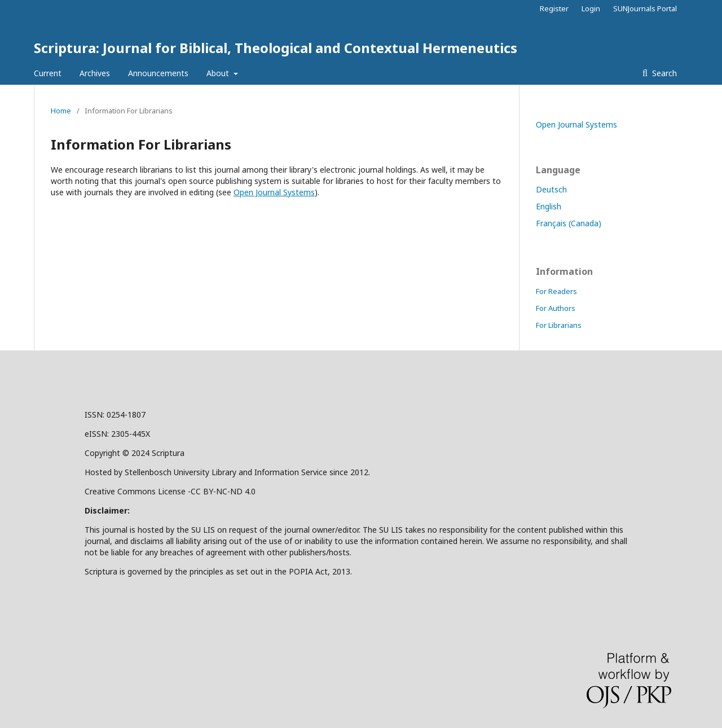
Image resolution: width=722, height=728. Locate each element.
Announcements (158, 73)
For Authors (556, 308)
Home (61, 111)
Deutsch (551, 189)
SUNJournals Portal (645, 8)
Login (591, 8)
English (549, 206)
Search (663, 73)
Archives (95, 73)
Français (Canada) (569, 223)
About (219, 73)
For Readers (556, 291)
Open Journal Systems (274, 192)
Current (48, 73)
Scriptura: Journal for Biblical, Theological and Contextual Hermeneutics (276, 48)
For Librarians (559, 325)
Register (554, 8)
